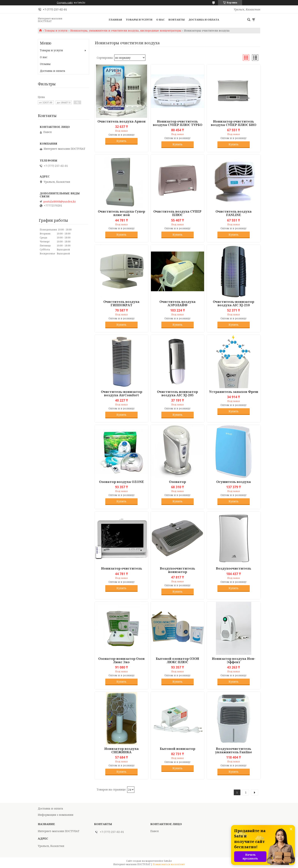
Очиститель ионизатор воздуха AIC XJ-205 (177, 393)
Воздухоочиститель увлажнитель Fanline (234, 750)
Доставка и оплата (204, 20)
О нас (160, 20)
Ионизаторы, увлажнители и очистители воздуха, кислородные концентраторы (126, 31)
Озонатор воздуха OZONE (121, 482)
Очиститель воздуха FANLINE (234, 213)
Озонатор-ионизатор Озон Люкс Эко (121, 660)
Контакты (177, 20)
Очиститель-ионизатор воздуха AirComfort (122, 393)
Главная (115, 20)
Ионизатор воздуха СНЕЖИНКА (122, 750)
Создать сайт (65, 3)
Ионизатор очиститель (122, 568)
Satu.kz (168, 861)
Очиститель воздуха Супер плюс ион (121, 213)
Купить (121, 141)
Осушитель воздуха (234, 482)
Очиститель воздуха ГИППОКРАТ (121, 303)
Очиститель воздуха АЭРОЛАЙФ (178, 303)
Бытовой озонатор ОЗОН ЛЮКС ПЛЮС (178, 660)
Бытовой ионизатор (178, 749)
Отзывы (45, 64)
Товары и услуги (139, 20)
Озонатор (177, 482)
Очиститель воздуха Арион (122, 121)
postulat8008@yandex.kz (60, 202)
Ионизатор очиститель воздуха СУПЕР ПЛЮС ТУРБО (178, 123)
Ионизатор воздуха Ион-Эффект (234, 660)
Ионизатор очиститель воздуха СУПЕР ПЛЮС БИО (233, 123)
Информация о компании (56, 815)
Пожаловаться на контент (169, 864)
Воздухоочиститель (233, 568)
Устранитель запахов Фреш (234, 392)
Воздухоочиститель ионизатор (177, 570)
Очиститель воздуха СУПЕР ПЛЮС (177, 213)
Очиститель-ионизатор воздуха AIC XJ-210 (233, 303)
